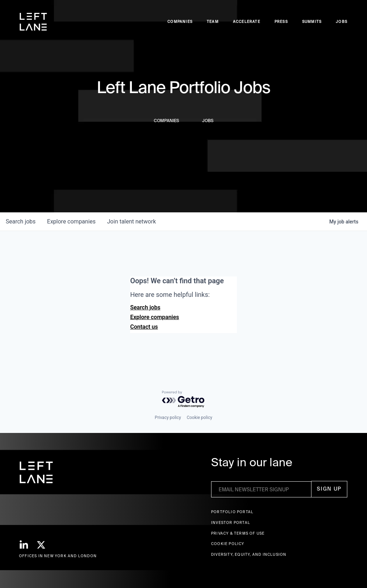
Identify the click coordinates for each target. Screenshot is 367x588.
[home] (33, 22)
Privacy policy (168, 418)
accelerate (247, 22)
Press (281, 22)
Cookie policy (199, 418)
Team (213, 22)
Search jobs (145, 307)
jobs (21, 221)
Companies (180, 22)
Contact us (144, 327)
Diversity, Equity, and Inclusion (249, 555)
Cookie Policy (228, 544)
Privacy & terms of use (238, 533)
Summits (312, 22)
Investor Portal (231, 523)
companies (71, 221)
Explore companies (154, 317)
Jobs (342, 22)
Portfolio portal (232, 512)
